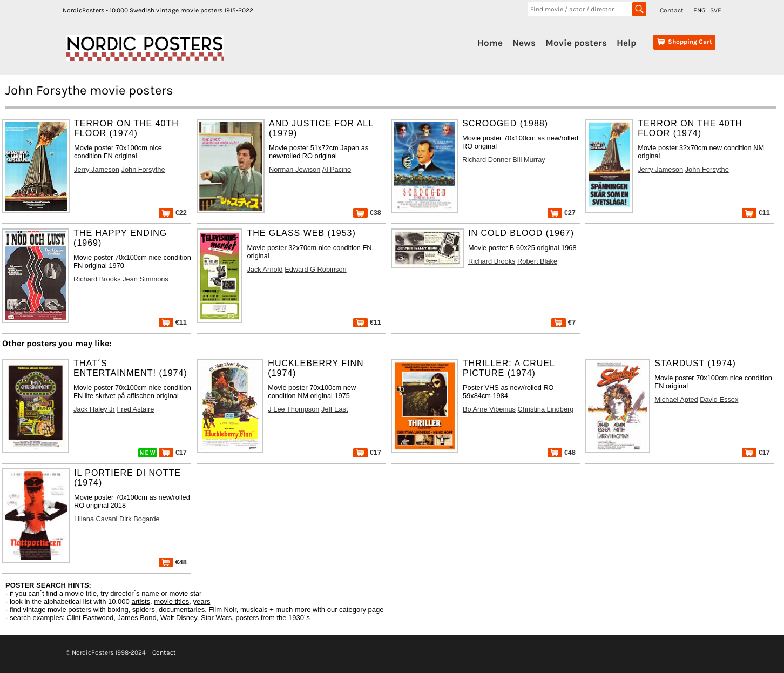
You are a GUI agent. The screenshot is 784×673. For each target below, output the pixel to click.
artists (141, 601)
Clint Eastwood (90, 618)
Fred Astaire (135, 409)
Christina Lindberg (546, 409)
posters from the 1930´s (273, 618)
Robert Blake (537, 261)
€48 (562, 452)
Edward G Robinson (316, 269)
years (202, 601)
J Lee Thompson (293, 409)
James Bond (137, 618)
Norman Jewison (295, 169)
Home (490, 43)
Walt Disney (179, 618)
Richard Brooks (97, 279)
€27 (562, 213)
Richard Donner (486, 160)
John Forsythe (143, 169)
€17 (173, 452)
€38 (367, 213)
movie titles (171, 601)
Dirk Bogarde (140, 519)
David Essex (719, 399)
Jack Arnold (265, 269)
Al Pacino (336, 169)
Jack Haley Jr (94, 409)
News (524, 43)
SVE (716, 10)
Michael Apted (676, 399)
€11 (756, 213)
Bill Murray (529, 160)
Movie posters (576, 43)
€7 (563, 322)
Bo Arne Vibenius (489, 409)
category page (361, 610)
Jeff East (335, 409)
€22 (173, 213)
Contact (672, 10)
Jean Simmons (146, 279)
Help (626, 43)
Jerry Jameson (97, 169)
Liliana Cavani (96, 519)
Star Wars (216, 618)
